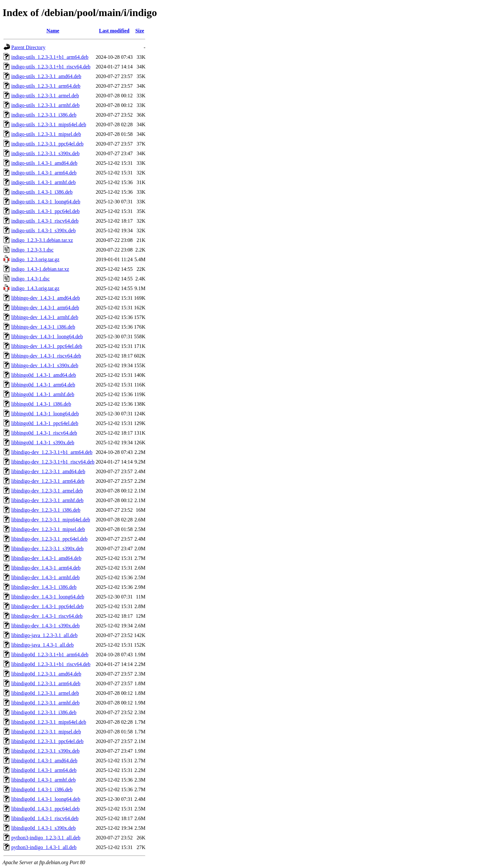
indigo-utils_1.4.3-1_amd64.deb (44, 163)
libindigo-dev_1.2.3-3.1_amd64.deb (48, 471)
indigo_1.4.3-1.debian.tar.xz (40, 269)
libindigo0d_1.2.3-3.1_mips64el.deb (49, 722)
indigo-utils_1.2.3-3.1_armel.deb (45, 96)
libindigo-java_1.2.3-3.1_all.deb (44, 635)
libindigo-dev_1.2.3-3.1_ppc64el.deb (49, 539)
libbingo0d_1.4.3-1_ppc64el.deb (45, 423)
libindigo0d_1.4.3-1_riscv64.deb (45, 818)
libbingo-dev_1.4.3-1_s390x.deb (45, 365)
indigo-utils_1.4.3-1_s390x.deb (43, 230)
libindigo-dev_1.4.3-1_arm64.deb (46, 568)
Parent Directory (28, 47)
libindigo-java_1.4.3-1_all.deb (42, 645)
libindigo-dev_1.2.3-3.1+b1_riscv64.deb (53, 462)
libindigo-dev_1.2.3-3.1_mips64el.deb (51, 520)
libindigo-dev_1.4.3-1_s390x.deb (45, 626)
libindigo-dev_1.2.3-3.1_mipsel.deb (48, 529)
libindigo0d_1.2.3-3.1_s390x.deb (45, 751)
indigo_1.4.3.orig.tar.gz (35, 288)
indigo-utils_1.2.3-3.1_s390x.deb (45, 153)
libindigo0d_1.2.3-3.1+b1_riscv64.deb (51, 664)
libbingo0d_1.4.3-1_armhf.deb (43, 394)
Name (53, 31)
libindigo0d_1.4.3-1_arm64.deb (44, 770)
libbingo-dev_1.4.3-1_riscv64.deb (46, 356)
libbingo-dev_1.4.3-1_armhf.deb (45, 317)
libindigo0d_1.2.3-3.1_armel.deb (45, 693)
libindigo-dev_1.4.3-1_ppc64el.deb (47, 606)
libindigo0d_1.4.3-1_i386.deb (42, 789)
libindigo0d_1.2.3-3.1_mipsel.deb (46, 732)
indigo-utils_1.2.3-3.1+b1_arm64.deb (50, 57)
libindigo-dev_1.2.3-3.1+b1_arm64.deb (52, 452)
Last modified (114, 31)
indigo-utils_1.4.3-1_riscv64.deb (45, 221)
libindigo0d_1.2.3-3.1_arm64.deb (46, 683)
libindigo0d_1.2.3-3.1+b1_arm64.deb (50, 655)
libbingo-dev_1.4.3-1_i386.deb (43, 327)
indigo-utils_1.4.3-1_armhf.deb (43, 182)
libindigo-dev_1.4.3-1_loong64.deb (48, 597)
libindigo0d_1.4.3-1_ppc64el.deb (45, 809)
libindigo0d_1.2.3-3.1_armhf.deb (45, 703)
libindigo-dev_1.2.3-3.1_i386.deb (46, 510)
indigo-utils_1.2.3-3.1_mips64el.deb (49, 124)
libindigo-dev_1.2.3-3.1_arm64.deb (48, 481)
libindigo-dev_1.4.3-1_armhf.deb (45, 577)
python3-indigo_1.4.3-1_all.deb (44, 847)
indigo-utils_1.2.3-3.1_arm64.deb (46, 86)
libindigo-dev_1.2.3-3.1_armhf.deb (47, 500)
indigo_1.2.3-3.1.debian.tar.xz (42, 240)
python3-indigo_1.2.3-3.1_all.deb (46, 838)
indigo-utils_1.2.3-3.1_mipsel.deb (46, 134)
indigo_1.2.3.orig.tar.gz (35, 259)
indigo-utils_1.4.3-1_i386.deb (42, 192)
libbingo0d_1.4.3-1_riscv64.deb (44, 433)
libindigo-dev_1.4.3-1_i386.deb (44, 587)
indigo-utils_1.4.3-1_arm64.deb (44, 173)
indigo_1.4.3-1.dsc (31, 279)
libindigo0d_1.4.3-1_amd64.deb (44, 761)
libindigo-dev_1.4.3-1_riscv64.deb (47, 616)
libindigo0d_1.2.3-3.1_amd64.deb (46, 674)
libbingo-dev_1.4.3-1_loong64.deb (47, 337)
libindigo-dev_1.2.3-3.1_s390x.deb (47, 549)
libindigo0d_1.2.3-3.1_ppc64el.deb (47, 741)
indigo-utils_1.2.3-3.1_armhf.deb (45, 105)
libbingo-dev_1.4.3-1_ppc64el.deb (47, 346)
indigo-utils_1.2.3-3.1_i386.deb (44, 115)
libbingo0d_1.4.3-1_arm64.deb (43, 385)
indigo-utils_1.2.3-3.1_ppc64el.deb (47, 144)
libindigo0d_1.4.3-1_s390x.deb (43, 828)
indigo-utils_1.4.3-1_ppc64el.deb (45, 211)
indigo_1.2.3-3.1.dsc (32, 250)
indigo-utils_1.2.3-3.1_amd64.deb (46, 76)
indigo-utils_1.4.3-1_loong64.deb (46, 202)
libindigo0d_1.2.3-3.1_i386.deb (44, 712)
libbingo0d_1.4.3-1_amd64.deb (44, 375)
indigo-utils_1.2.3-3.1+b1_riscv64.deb (51, 67)
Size (140, 31)
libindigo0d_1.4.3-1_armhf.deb (43, 780)
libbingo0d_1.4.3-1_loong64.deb (45, 414)
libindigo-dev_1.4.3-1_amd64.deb (46, 558)
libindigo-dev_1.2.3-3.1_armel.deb (47, 491)
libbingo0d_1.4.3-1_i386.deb (41, 404)
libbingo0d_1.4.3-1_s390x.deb (43, 443)
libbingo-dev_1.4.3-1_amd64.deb (46, 298)
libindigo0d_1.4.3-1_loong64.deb (46, 799)
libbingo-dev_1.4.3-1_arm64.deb (45, 308)
